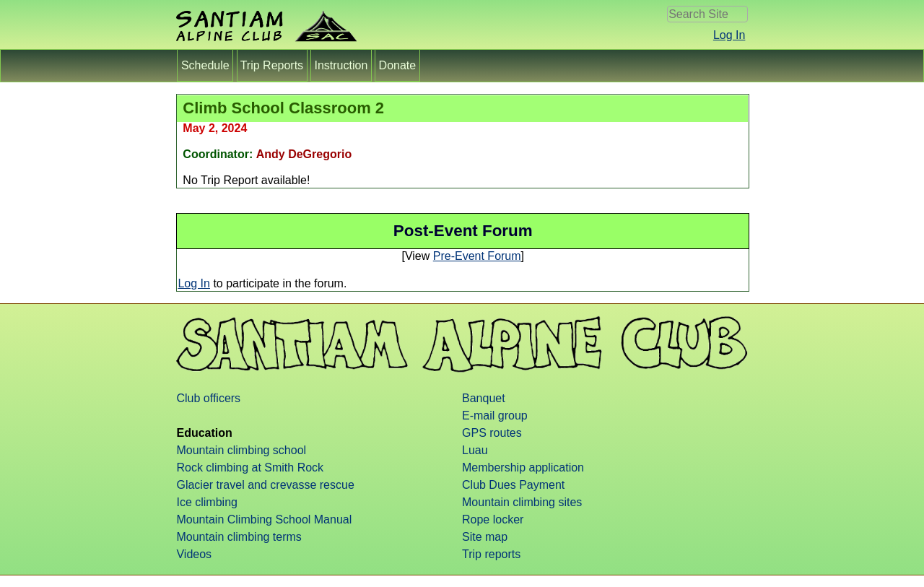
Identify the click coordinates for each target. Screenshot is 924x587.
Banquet (484, 398)
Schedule (205, 65)
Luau (475, 450)
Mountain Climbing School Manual (264, 519)
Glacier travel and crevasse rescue (265, 485)
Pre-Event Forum (477, 256)
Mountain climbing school (241, 450)
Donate (397, 65)
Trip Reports (272, 65)
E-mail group (495, 416)
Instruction (341, 65)
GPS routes (492, 433)
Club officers (208, 398)
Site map (485, 537)
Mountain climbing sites (522, 502)
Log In (729, 35)
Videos (194, 554)
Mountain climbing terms (239, 537)
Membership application (523, 468)
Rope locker (493, 519)
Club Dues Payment (513, 485)
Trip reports (491, 554)
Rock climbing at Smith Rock (250, 468)
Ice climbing (206, 502)
